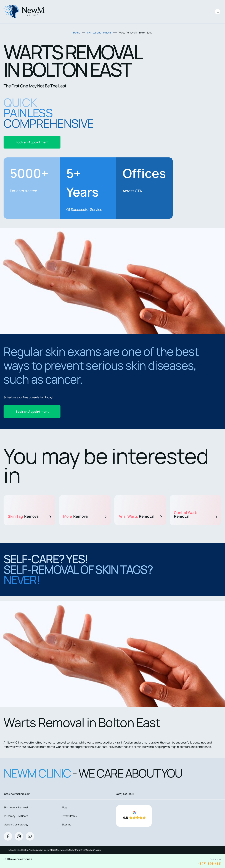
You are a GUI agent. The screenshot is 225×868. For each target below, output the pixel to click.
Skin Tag (29, 516)
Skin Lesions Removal (99, 33)
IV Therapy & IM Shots (16, 816)
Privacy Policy (69, 816)
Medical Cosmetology (16, 824)
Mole (85, 516)
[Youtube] (30, 836)
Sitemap (66, 824)
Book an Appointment (32, 142)
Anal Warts (140, 516)
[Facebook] (8, 836)
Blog (64, 807)
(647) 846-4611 (210, 864)
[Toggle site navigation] (218, 12)
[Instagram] (19, 836)
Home (77, 33)
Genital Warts (196, 514)
